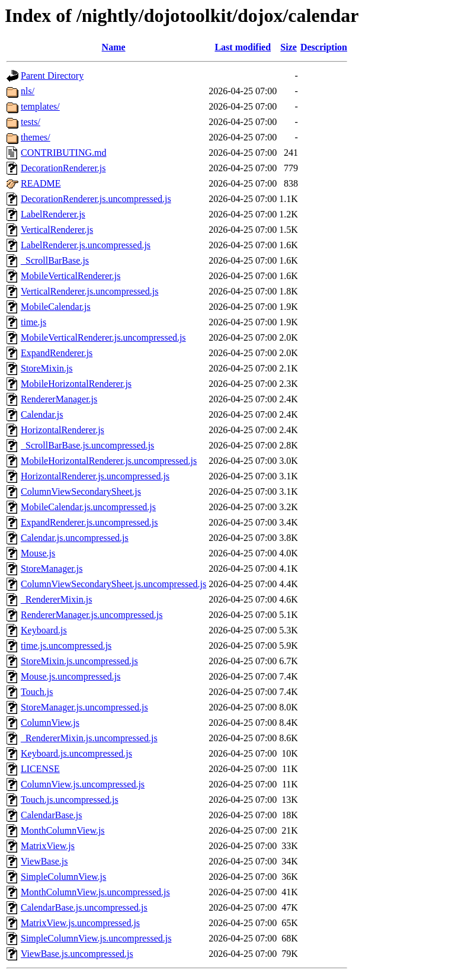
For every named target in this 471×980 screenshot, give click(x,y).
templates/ (40, 106)
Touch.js (37, 692)
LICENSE (40, 769)
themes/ (36, 137)
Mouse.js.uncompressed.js (71, 676)
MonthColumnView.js (63, 830)
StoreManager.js (52, 569)
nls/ (28, 91)
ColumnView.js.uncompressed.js (83, 784)
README (41, 183)
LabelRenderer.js (53, 214)
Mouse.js (38, 553)
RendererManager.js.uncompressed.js (92, 615)
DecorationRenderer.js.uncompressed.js (96, 199)
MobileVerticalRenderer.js (71, 276)
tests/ (31, 122)
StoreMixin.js (47, 368)
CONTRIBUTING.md (63, 153)
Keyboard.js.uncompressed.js (76, 753)
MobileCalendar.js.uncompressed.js (88, 507)
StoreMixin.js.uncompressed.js (79, 661)
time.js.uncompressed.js (66, 646)
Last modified (243, 47)
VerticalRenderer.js (57, 230)
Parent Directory (52, 76)
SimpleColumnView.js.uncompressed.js (96, 938)
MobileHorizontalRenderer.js (76, 384)
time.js (33, 322)
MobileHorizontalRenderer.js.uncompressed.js (109, 461)
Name (114, 47)
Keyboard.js (44, 630)
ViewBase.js (44, 861)
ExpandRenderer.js (57, 353)
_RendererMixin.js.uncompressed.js (89, 738)
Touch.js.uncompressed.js (70, 800)
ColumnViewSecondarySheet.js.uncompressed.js (113, 584)
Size (289, 47)
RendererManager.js (59, 399)
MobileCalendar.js (56, 307)
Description (324, 47)
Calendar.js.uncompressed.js (75, 538)
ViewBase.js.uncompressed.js (77, 954)
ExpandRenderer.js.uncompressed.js (89, 522)
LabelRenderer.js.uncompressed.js (86, 245)
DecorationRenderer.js (63, 168)
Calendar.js (42, 414)
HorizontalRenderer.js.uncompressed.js (95, 476)
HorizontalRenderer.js (63, 430)
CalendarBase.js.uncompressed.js (84, 907)
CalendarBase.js (52, 815)
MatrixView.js (48, 846)
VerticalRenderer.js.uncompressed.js (89, 291)
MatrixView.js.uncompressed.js (80, 923)
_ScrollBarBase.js (55, 260)
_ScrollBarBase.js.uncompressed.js (87, 445)
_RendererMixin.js (56, 599)
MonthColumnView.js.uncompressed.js (95, 892)
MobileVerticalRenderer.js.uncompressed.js (103, 337)
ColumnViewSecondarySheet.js (81, 491)
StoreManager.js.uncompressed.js (84, 707)
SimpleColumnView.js (63, 877)
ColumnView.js (50, 723)
